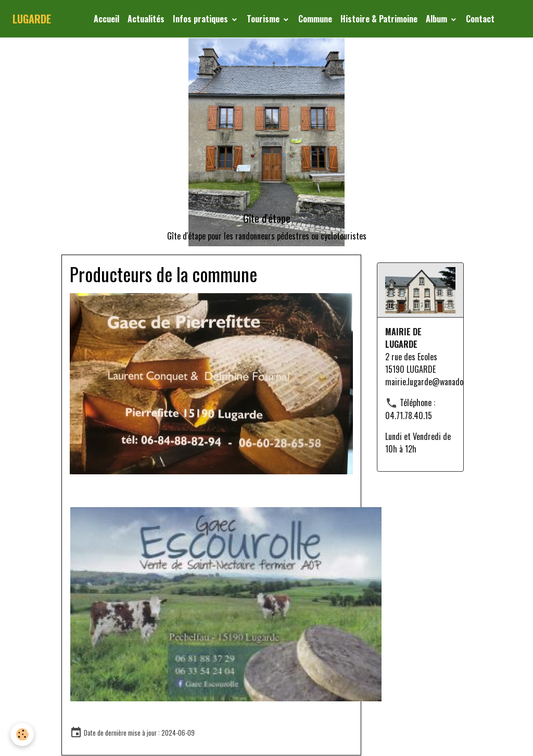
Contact (480, 19)
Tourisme (264, 19)
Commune (315, 19)
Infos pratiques (201, 19)
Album (437, 19)
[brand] (32, 19)
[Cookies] (22, 734)
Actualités (146, 19)
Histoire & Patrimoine (379, 19)
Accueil (106, 19)
